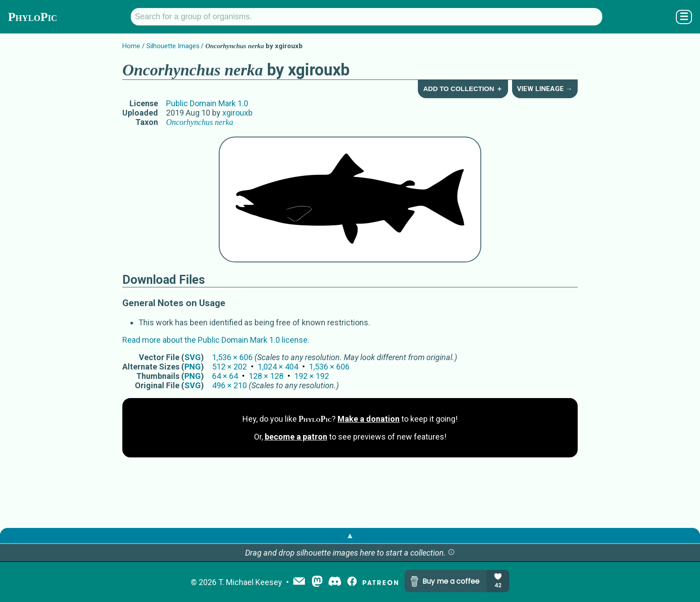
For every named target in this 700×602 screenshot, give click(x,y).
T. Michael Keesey (250, 582)
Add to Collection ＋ (463, 89)
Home (131, 46)
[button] (451, 553)
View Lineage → (545, 89)
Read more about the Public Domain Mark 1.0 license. (216, 340)
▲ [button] (350, 535)
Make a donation (369, 419)
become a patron (296, 437)
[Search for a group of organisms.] (367, 17)
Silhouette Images (173, 46)
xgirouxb (237, 113)
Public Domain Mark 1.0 (207, 103)
